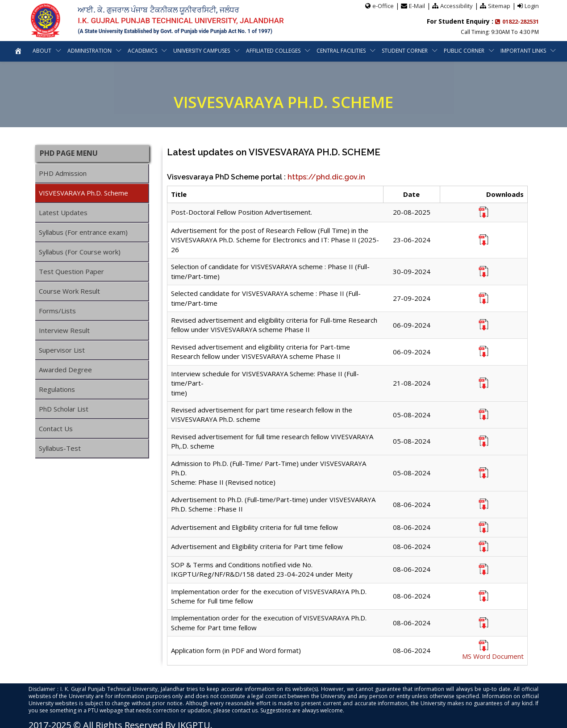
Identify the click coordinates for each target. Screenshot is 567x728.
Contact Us (56, 428)
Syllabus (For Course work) (80, 252)
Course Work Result (69, 291)
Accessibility (457, 6)
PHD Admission (63, 173)
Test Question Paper (71, 271)
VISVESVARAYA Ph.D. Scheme (83, 193)
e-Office (383, 6)
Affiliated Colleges (274, 51)
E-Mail (417, 6)
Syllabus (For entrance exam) (83, 232)
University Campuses (202, 51)
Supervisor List (62, 350)
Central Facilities (342, 51)
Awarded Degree (65, 370)
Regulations (57, 389)
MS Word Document (493, 656)
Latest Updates (63, 212)
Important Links (524, 51)
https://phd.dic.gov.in (326, 177)
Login (532, 6)
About (41, 51)
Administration (89, 51)
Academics (142, 51)
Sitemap (499, 6)
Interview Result (64, 330)
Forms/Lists (57, 311)
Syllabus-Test (60, 448)
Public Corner (465, 51)
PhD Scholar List (64, 409)
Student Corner (405, 51)
